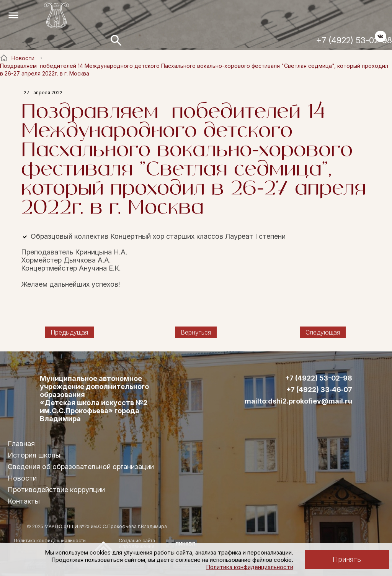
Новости (22, 478)
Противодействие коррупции (56, 490)
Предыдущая (69, 332)
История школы (34, 455)
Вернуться (196, 332)
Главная (21, 444)
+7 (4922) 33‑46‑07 (319, 390)
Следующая (323, 332)
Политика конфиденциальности (250, 567)
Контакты (24, 501)
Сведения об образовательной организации (81, 467)
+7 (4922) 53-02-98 (354, 40)
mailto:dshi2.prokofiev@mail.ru (298, 401)
